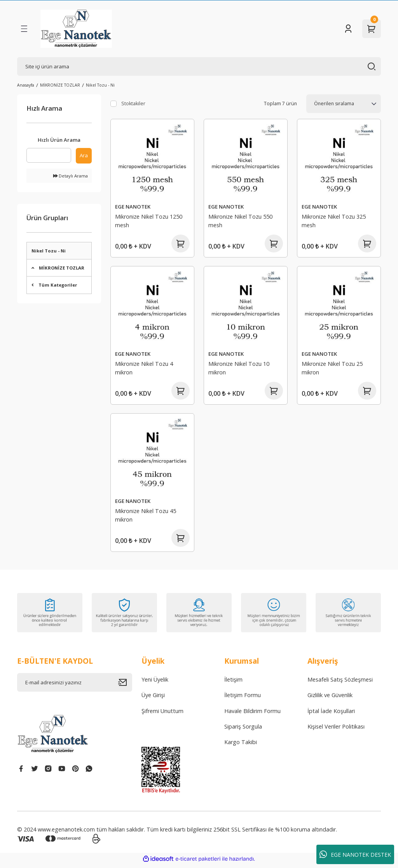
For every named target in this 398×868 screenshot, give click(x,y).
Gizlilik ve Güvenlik (330, 698)
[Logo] (76, 29)
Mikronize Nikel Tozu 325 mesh (334, 220)
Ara (84, 155)
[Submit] (125, 686)
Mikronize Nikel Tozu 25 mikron (333, 369)
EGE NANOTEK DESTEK (355, 854)
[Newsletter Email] (75, 686)
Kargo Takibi (241, 745)
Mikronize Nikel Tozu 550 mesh (241, 220)
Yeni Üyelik (155, 683)
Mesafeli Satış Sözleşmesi (340, 683)
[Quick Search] (49, 155)
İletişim (233, 683)
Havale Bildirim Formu (252, 714)
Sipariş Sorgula (243, 730)
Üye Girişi (153, 698)
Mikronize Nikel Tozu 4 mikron (144, 369)
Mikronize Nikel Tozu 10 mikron (239, 369)
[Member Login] (348, 29)
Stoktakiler (133, 103)
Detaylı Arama (71, 176)
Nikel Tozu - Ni (100, 85)
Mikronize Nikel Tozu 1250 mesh (149, 220)
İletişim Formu (243, 698)
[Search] (199, 66)
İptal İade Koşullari (331, 714)
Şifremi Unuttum (162, 714)
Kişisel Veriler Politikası (336, 730)
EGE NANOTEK (133, 206)
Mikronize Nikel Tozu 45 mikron (146, 517)
